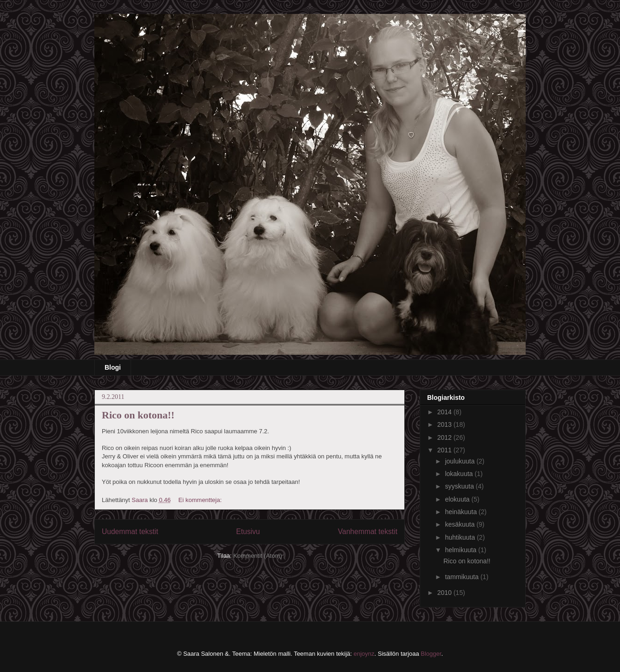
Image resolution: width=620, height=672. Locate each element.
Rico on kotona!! (138, 415)
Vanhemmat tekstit (368, 532)
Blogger (431, 654)
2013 (445, 424)
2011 (445, 450)
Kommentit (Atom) (258, 556)
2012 (445, 437)
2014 (445, 412)
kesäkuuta (461, 524)
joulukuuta (461, 461)
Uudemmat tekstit (130, 532)
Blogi (113, 367)
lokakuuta (460, 474)
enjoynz (364, 654)
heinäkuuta (462, 512)
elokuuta (458, 499)
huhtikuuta (461, 537)
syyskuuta (460, 486)
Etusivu (248, 532)
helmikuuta (462, 550)
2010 (445, 593)
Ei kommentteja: (201, 500)
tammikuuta (462, 577)
